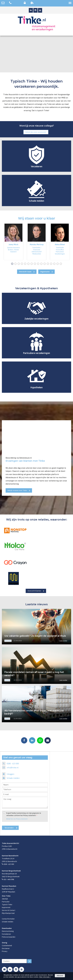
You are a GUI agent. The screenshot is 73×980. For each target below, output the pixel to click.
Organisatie (45, 272)
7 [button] (32, 264)
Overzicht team (25, 272)
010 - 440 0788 (9, 879)
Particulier (6, 902)
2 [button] (16, 264)
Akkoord (60, 976)
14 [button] (55, 264)
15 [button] (58, 264)
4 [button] (22, 264)
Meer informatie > (45, 977)
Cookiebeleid (7, 945)
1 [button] (13, 264)
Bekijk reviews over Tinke (17, 490)
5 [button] (26, 264)
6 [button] (29, 264)
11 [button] (45, 264)
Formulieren (6, 934)
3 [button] (19, 264)
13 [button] (52, 264)
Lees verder (63, 641)
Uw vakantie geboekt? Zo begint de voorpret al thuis (35, 636)
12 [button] (48, 264)
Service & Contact (9, 910)
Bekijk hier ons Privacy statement (17, 819)
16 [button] (61, 264)
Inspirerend (6, 907)
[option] (13, 241)
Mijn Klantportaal (8, 913)
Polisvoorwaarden (9, 937)
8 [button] (35, 264)
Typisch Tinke (7, 904)
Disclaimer (6, 948)
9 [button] (39, 264)
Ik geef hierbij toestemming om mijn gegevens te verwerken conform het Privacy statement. (24, 814)
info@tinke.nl (13, 768)
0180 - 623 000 (13, 764)
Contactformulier (8, 919)
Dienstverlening (8, 931)
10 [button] (42, 264)
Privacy (5, 951)
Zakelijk (5, 899)
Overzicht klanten (34, 591)
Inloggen (10, 774)
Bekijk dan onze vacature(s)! (36, 132)
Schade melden (13, 778)
